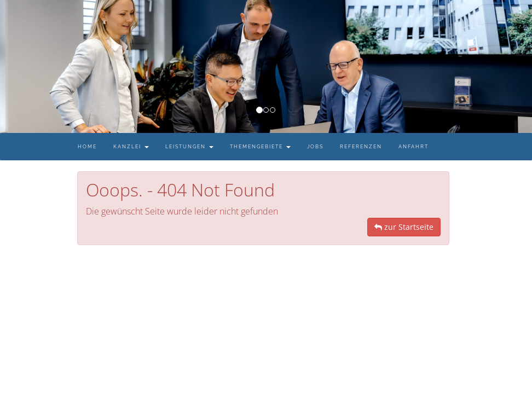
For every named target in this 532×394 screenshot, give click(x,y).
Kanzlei (131, 147)
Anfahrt (414, 147)
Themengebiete (260, 147)
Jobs (315, 147)
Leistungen (189, 147)
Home (87, 147)
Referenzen (361, 147)
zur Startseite (404, 227)
